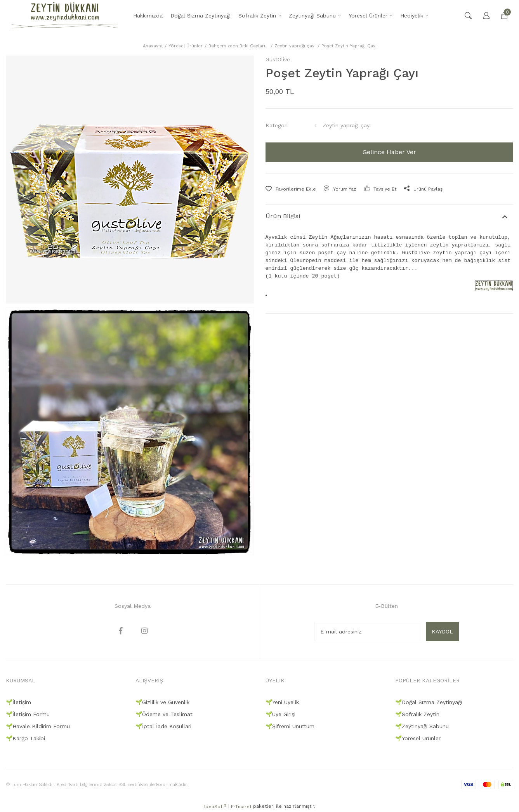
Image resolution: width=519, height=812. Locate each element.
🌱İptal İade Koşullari (163, 726)
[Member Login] (483, 16)
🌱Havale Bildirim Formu (38, 726)
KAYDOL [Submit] (442, 632)
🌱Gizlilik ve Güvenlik (162, 702)
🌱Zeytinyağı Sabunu (422, 726)
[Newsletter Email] (368, 632)
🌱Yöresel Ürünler (418, 738)
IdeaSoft (215, 807)
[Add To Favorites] (291, 189)
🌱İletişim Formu (28, 714)
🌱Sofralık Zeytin (417, 714)
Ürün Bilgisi (283, 216)
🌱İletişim (18, 702)
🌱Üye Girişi (280, 714)
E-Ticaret (241, 807)
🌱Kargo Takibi (25, 738)
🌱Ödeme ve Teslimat (164, 714)
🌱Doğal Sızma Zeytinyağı (429, 702)
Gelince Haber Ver (389, 152)
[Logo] (65, 16)
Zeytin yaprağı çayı (347, 125)
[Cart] (500, 16)
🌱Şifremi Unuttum (290, 726)
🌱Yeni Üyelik (282, 702)
